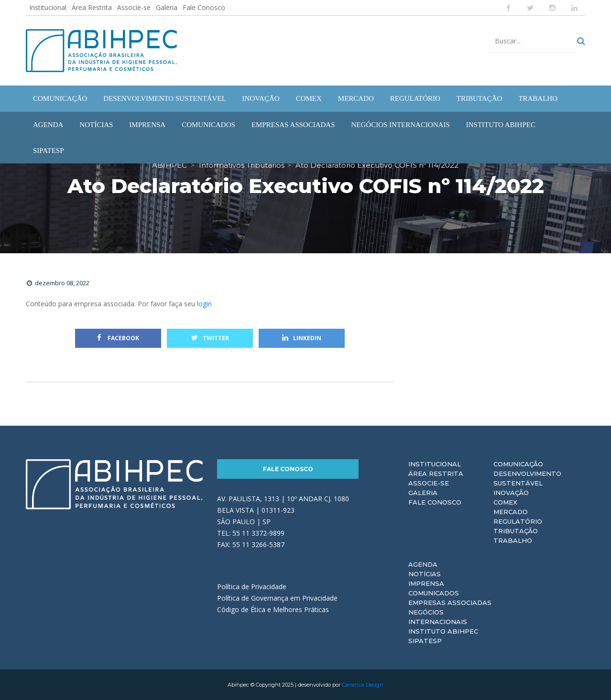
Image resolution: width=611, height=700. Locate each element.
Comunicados (434, 593)
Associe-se (134, 7)
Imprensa (426, 583)
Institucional (48, 7)
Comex (505, 502)
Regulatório (518, 521)
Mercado (511, 512)
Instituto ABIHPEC (443, 631)
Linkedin (302, 338)
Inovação (511, 493)
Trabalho (513, 540)
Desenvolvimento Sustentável (527, 478)
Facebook (118, 338)
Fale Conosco (204, 7)
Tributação (516, 531)
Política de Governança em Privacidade (277, 598)
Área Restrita (92, 7)
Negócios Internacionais (438, 617)
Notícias (425, 574)
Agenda (423, 564)
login (204, 304)
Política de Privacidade (252, 587)
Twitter (210, 338)
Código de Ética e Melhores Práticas (273, 609)
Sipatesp (425, 641)
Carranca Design (363, 685)
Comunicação (518, 464)
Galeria (167, 7)
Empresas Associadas (450, 603)
